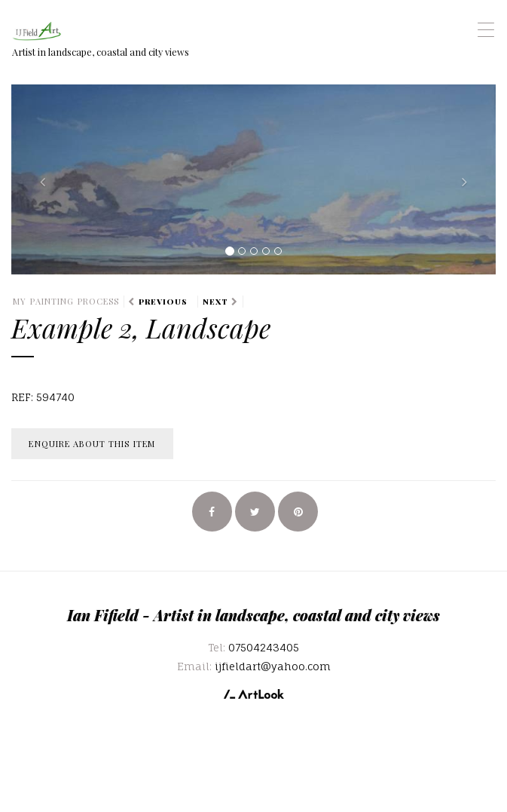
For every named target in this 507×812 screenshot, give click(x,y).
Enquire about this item (92, 444)
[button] (47, 179)
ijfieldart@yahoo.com (273, 666)
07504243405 (264, 647)
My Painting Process (66, 301)
